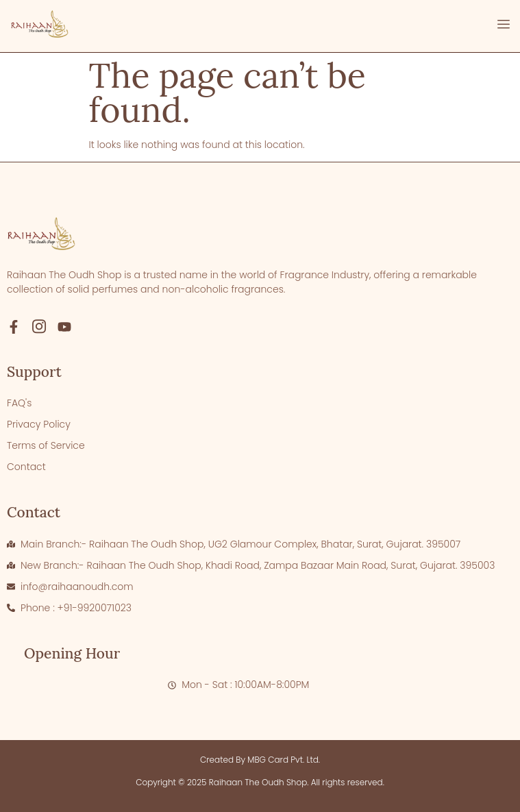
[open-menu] (504, 26)
